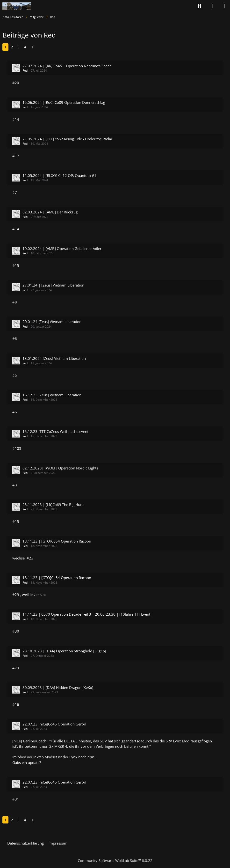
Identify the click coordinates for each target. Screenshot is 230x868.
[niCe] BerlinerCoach (29, 741)
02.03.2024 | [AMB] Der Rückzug (50, 212)
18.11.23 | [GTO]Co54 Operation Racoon (57, 541)
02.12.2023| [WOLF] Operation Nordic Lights (60, 468)
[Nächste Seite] (33, 47)
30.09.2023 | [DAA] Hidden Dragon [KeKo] (58, 687)
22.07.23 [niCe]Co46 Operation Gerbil (54, 724)
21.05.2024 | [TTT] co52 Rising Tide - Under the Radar (67, 139)
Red (25, 71)
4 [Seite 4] (25, 47)
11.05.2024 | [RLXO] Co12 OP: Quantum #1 (59, 175)
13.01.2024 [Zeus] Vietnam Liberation (54, 358)
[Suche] (200, 6)
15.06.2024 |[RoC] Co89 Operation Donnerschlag (64, 102)
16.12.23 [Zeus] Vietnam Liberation (52, 395)
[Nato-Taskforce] (17, 6)
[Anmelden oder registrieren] (212, 6)
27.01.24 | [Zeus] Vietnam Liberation (53, 285)
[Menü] (224, 6)
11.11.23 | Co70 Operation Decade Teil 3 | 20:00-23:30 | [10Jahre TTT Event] (87, 614)
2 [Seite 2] (12, 47)
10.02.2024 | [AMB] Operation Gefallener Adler (62, 249)
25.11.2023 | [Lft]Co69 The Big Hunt (53, 505)
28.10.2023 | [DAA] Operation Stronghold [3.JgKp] (64, 651)
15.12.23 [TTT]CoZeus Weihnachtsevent (55, 431)
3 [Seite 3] (18, 47)
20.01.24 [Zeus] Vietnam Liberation (52, 322)
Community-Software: (115, 860)
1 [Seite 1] (5, 47)
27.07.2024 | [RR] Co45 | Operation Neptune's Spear (67, 66)
